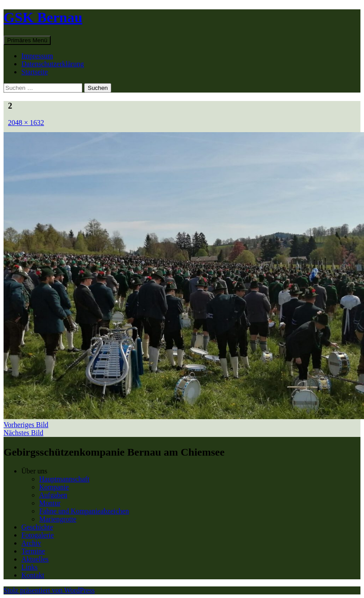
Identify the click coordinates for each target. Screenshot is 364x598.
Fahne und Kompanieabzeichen (84, 511)
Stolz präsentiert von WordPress (49, 590)
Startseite (35, 72)
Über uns (34, 471)
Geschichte (37, 527)
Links (29, 567)
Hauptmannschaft (64, 479)
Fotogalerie (38, 535)
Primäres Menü (27, 40)
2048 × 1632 (26, 123)
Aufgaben (53, 495)
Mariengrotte (58, 519)
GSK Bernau (43, 17)
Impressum (37, 56)
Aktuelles (35, 559)
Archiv (31, 543)
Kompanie (54, 487)
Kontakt (33, 575)
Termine (33, 551)
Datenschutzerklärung (53, 64)
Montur (50, 503)
